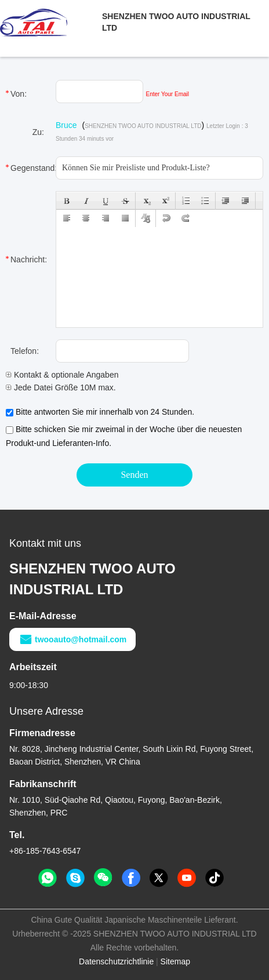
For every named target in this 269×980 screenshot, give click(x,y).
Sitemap (175, 961)
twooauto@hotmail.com (72, 639)
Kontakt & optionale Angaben (62, 375)
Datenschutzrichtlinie (116, 961)
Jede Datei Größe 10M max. (61, 387)
